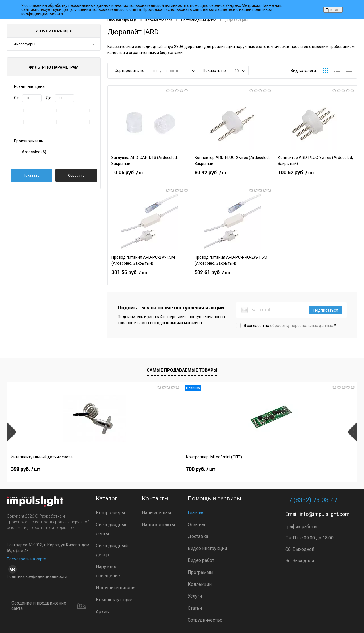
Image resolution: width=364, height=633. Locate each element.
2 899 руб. (203, 471)
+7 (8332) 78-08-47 (311, 500)
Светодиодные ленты (112, 529)
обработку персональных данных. (302, 326)
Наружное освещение (108, 571)
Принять (333, 10)
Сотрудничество (205, 620)
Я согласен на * (290, 326)
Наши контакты (159, 525)
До (49, 98)
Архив (102, 612)
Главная (196, 513)
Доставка (198, 536)
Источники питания (116, 588)
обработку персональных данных (79, 5)
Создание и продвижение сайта (48, 606)
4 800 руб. (290, 471)
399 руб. (25, 471)
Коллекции (200, 584)
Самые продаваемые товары (182, 370)
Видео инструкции (207, 548)
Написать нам (156, 513)
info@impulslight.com (325, 514)
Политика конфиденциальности (37, 576)
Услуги (195, 596)
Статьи (195, 608)
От (16, 98)
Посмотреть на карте (26, 559)
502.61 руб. (232, 277)
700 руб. (113, 471)
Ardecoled (34, 152)
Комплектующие (114, 600)
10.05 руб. (149, 177)
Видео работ (201, 560)
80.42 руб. (232, 177)
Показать (31, 175)
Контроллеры (110, 513)
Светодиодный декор (112, 550)
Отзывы (197, 525)
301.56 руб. (149, 277)
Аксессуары (25, 44)
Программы (201, 572)
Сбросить (76, 175)
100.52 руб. (316, 177)
